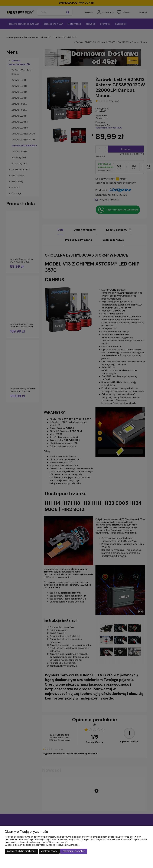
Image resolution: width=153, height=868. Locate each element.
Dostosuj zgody (49, 851)
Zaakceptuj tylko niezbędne (22, 851)
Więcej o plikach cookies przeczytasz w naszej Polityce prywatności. (42, 845)
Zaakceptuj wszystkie (74, 851)
